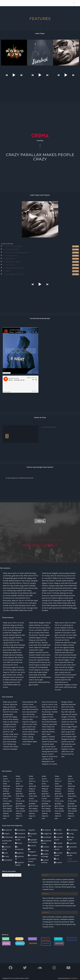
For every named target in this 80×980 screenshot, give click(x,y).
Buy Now (6, 939)
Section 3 (46, 912)
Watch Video (72, 939)
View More (45, 939)
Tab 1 (5, 875)
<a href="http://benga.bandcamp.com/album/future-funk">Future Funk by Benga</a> (59, 352)
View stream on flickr (50, 427)
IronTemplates (74, 978)
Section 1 (45, 875)
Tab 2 (11, 875)
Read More (19, 939)
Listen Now (58, 939)
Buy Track (76, 246)
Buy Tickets (32, 939)
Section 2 (46, 894)
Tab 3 (18, 875)
